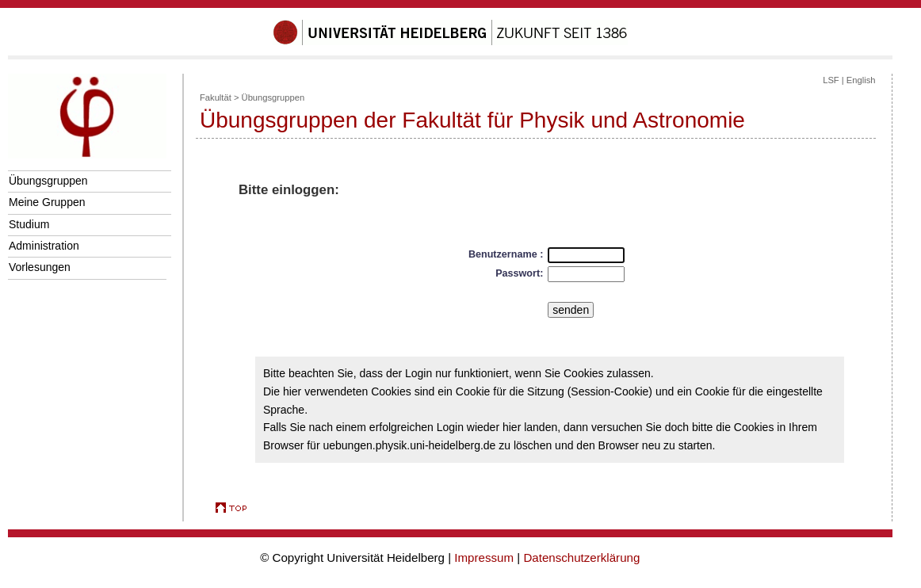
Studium (29, 224)
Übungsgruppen (48, 181)
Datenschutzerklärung (581, 557)
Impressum (484, 557)
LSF (831, 80)
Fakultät (216, 97)
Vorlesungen (40, 267)
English (861, 80)
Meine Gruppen (47, 202)
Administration (44, 246)
